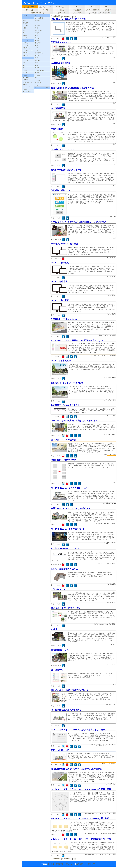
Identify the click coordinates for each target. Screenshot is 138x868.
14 (70, 17)
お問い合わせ (70, 864)
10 (62, 17)
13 (68, 17)
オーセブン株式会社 (55, 864)
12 (66, 17)
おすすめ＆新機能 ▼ (92, 10)
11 (64, 17)
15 (72, 17)
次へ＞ (76, 17)
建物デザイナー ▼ (45, 7)
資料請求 (80, 864)
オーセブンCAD (56, 15)
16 (73, 17)
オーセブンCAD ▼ (30, 7)
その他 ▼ (108, 10)
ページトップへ (91, 864)
